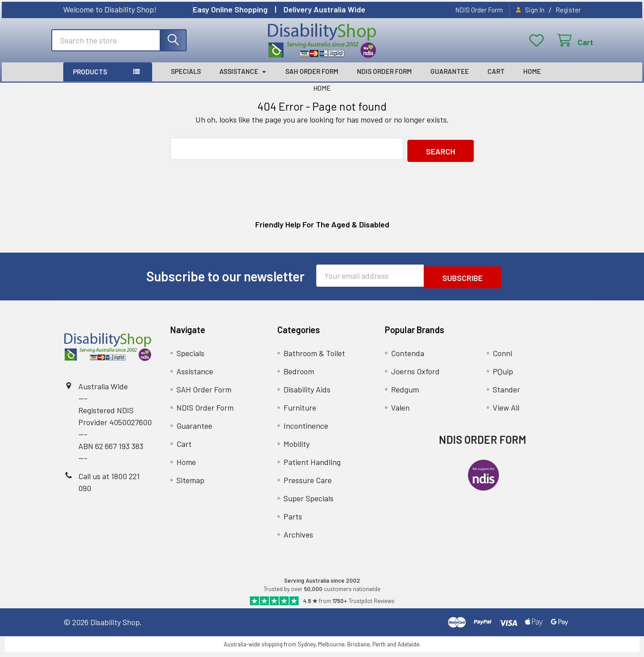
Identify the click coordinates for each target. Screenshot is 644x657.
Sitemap (190, 485)
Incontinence (306, 431)
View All (506, 413)
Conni (502, 358)
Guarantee (450, 81)
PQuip (503, 377)
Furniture (300, 413)
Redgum (405, 395)
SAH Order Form (312, 81)
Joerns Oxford (415, 377)
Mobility (297, 449)
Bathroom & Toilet (314, 358)
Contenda (408, 358)
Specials (186, 81)
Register (568, 10)
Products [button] (90, 81)
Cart (496, 81)
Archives (298, 540)
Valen (400, 413)
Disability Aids (307, 395)
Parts (293, 522)
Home (532, 81)
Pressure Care (308, 485)
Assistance (243, 81)
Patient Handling (312, 467)
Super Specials (309, 503)
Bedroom (299, 377)
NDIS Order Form (479, 10)
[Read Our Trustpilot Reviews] (322, 606)
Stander (506, 395)
